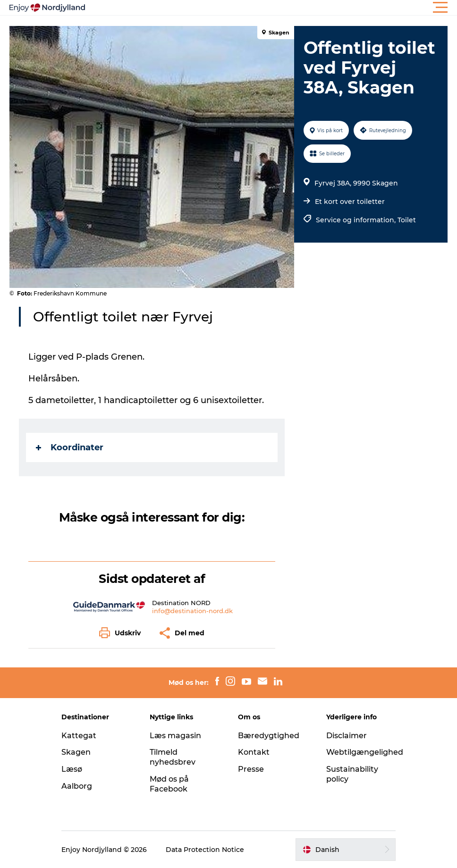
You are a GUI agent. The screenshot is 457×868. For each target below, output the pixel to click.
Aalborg (77, 786)
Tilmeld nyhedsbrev (173, 757)
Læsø (72, 769)
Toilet (407, 220)
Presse (251, 769)
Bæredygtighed (269, 736)
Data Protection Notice (205, 850)
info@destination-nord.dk (192, 611)
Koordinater (70, 447)
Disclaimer (347, 736)
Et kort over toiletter (350, 202)
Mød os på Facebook (169, 784)
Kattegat (79, 736)
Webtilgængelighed (365, 752)
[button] (271, 8)
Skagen (76, 752)
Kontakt (254, 752)
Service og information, (357, 220)
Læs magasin (175, 736)
